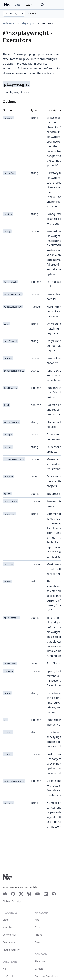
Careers (39, 969)
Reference (8, 23)
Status (6, 901)
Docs (17, 5)
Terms (38, 942)
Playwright (28, 23)
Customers (9, 942)
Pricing (39, 935)
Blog (5, 920)
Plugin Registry (11, 950)
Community (9, 935)
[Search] (42, 5)
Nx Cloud (8, 976)
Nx (4, 969)
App (37, 920)
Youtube (7, 927)
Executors (47, 23)
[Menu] (59, 5)
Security (16, 901)
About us (40, 961)
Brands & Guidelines (46, 976)
